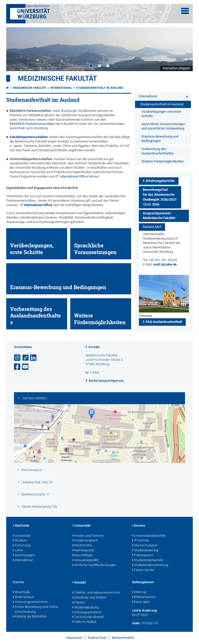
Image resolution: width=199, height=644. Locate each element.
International (61, 88)
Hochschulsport (145, 546)
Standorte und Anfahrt (89, 598)
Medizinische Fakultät (57, 78)
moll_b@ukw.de (165, 264)
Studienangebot (85, 541)
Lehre (18, 551)
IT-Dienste (140, 541)
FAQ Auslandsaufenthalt (164, 322)
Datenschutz (97, 638)
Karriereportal (83, 551)
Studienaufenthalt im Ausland (100, 88)
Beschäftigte (83, 555)
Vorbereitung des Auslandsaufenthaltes (158, 151)
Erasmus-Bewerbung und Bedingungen (160, 139)
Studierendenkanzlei (148, 560)
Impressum (74, 638)
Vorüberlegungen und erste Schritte (161, 114)
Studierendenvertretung (150, 565)
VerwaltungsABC (86, 560)
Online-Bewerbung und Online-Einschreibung (36, 610)
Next (184, 49)
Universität (22, 536)
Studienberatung (145, 551)
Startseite (21, 526)
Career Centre (143, 570)
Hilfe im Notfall (84, 622)
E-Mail (94, 372)
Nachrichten (82, 546)
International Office (74, 176)
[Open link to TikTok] (26, 358)
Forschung (22, 546)
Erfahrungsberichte (160, 181)
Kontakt (94, 347)
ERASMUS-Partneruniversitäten (32, 124)
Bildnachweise (144, 597)
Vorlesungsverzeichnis (30, 602)
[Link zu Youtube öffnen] (26, 367)
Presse (79, 603)
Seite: (136, 623)
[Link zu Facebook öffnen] (18, 367)
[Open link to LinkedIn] (34, 358)
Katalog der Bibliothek (30, 617)
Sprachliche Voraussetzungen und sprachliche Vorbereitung (163, 126)
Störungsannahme (87, 613)
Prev (15, 49)
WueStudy (21, 592)
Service (138, 526)
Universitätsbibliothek (149, 536)
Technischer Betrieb (88, 617)
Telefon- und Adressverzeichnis (96, 593)
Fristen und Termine (88, 536)
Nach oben (141, 602)
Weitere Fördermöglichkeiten (163, 161)
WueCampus (23, 597)
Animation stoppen (176, 68)
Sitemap (139, 592)
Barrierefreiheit (123, 638)
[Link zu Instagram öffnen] (18, 358)
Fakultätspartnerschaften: (29, 137)
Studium (20, 541)
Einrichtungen (24, 555)
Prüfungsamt (143, 555)
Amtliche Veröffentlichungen (94, 565)
